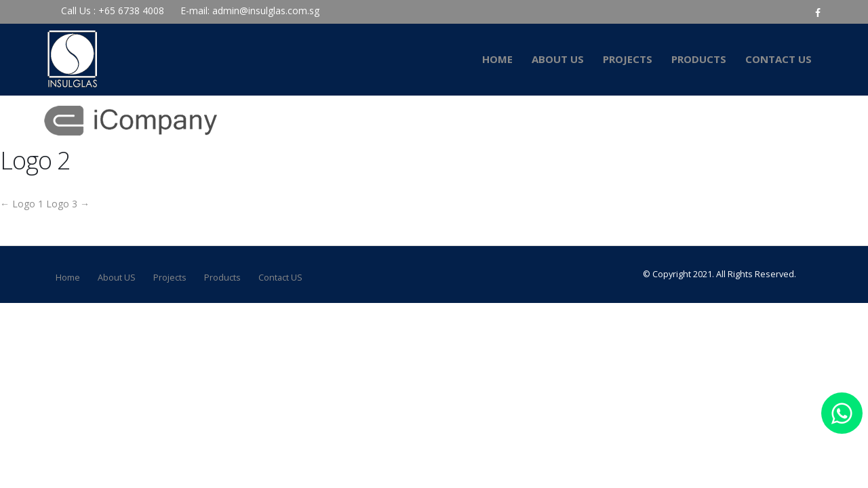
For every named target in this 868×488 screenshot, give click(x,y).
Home (497, 59)
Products (699, 59)
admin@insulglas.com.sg (266, 11)
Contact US (778, 59)
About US (558, 59)
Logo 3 (68, 204)
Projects (628, 59)
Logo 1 (22, 204)
